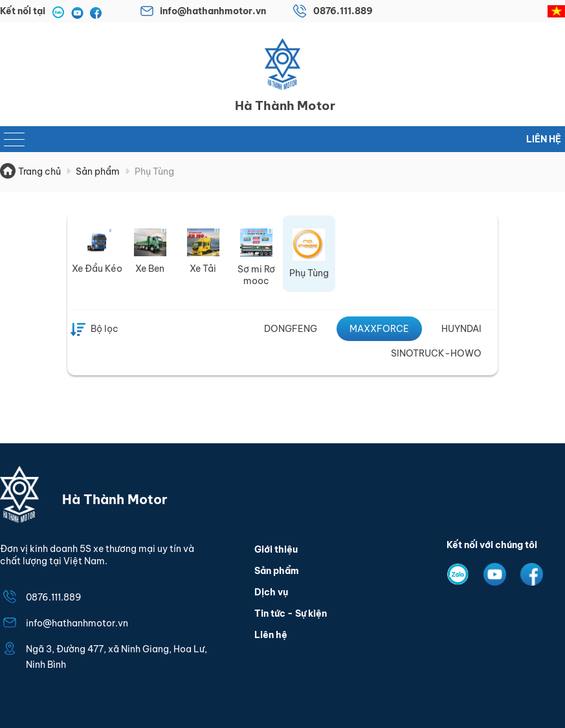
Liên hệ (544, 139)
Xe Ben (150, 269)
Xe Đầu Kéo (97, 269)
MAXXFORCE (379, 329)
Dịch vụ (271, 592)
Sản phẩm (277, 571)
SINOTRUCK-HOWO (436, 353)
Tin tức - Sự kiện (291, 613)
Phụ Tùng (309, 273)
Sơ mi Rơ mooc (256, 275)
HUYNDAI (461, 329)
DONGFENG (291, 329)
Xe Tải (203, 269)
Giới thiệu (276, 549)
